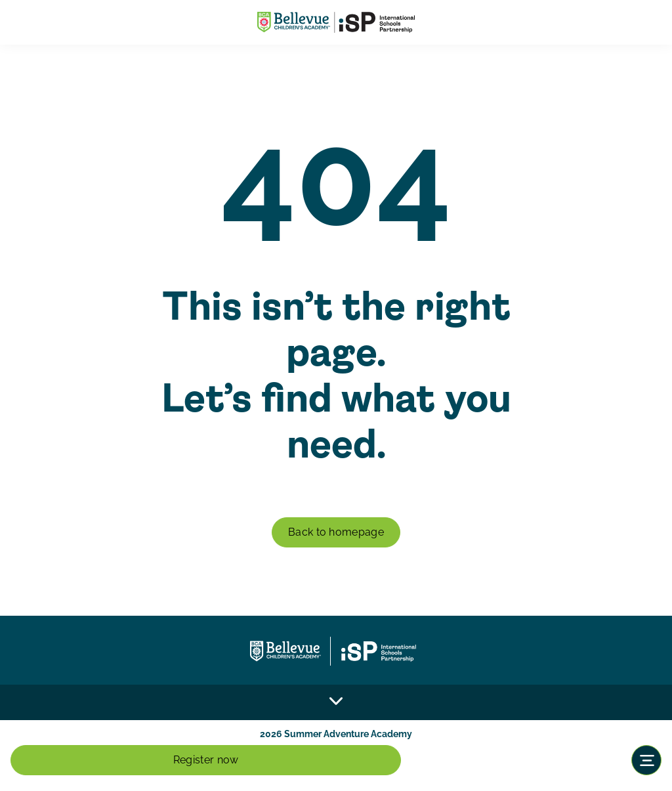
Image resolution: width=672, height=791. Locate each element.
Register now (206, 760)
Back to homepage (336, 532)
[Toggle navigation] (646, 760)
